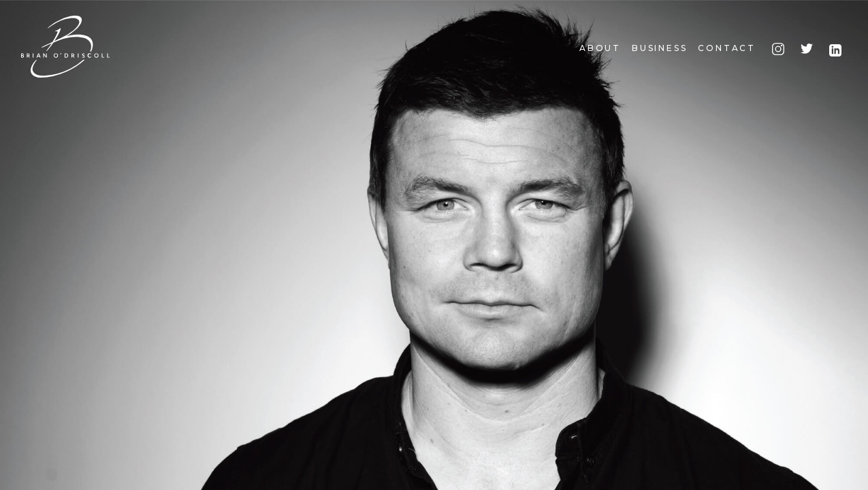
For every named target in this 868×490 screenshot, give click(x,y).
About (600, 48)
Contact (727, 48)
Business (659, 48)
